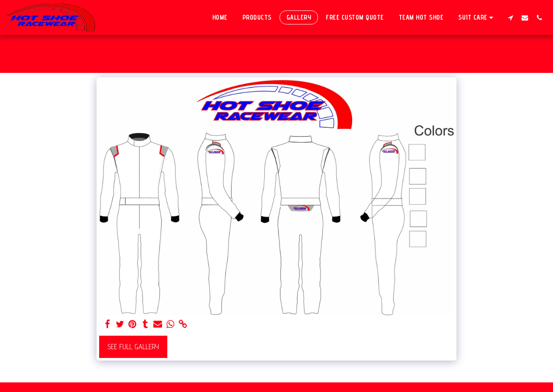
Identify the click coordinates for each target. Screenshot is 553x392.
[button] (477, 17)
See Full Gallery (133, 347)
